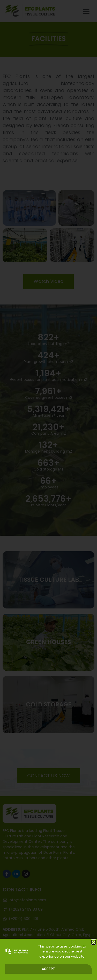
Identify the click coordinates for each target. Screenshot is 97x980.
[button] (94, 942)
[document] (48, 490)
